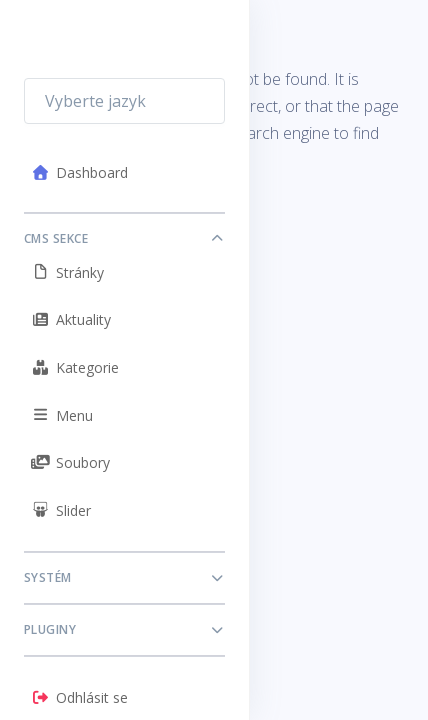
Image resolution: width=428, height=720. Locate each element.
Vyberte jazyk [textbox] (95, 101)
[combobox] (124, 101)
